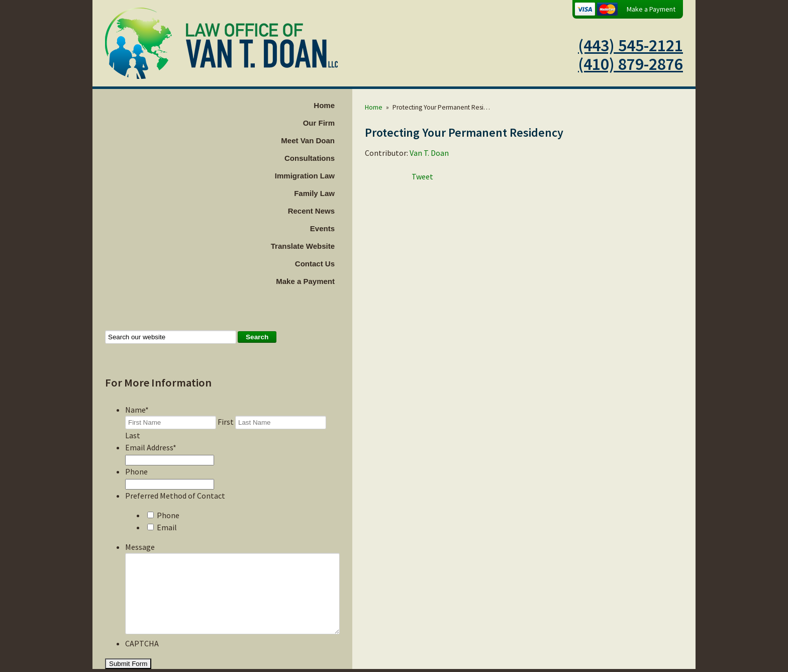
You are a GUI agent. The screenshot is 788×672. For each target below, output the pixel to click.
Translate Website (328, 246)
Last (335, 422)
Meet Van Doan (333, 140)
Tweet (448, 176)
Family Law (339, 193)
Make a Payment (651, 9)
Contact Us (340, 264)
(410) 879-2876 (630, 64)
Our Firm (344, 123)
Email (167, 515)
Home (349, 105)
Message (140, 535)
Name (137, 410)
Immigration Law (330, 176)
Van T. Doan (454, 153)
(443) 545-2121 (630, 45)
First (226, 422)
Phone (136, 459)
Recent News (336, 211)
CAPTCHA (142, 646)
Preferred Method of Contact (175, 484)
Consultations (335, 158)
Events (348, 228)
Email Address (151, 435)
